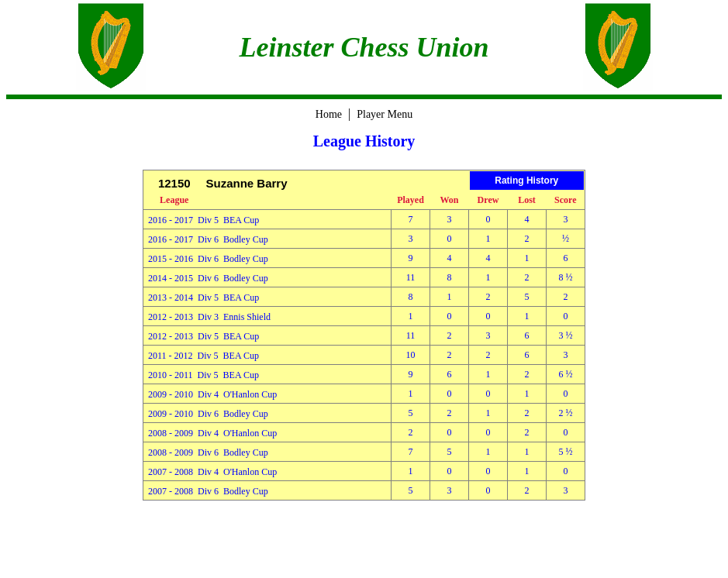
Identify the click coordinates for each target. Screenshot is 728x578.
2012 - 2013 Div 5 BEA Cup (204, 336)
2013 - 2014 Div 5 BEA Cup (204, 298)
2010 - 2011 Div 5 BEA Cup (204, 375)
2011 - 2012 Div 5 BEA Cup (204, 356)
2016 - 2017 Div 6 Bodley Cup (208, 239)
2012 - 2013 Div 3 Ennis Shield (209, 317)
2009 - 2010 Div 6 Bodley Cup (208, 414)
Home (329, 114)
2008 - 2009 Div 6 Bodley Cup (208, 452)
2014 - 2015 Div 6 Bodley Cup (208, 278)
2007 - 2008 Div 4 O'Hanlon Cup (212, 472)
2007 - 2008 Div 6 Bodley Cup (208, 491)
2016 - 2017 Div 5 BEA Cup (204, 220)
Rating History (526, 181)
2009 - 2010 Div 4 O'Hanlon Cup (212, 394)
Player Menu (385, 114)
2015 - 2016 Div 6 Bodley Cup (208, 259)
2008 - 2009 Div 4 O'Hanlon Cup (212, 433)
